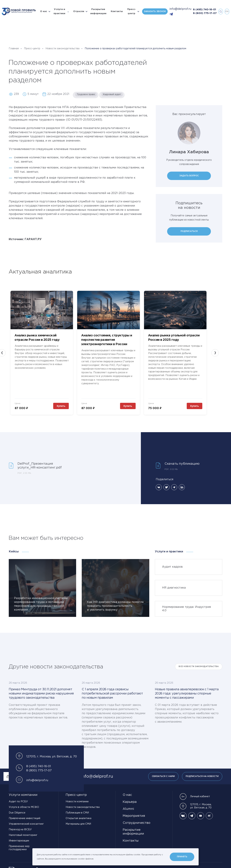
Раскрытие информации (98, 11)
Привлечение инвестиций (24, 815)
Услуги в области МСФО (24, 804)
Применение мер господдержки (19, 844)
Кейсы (14, 548)
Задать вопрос (189, 176)
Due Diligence (17, 809)
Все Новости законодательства (199, 663)
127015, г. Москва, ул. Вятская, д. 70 (196, 802)
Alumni (128, 805)
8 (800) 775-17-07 (205, 13)
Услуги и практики (59, 11)
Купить (65, 402)
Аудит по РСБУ (18, 798)
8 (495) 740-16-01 (204, 10)
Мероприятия (134, 812)
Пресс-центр (132, 11)
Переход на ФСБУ (20, 826)
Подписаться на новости (202, 773)
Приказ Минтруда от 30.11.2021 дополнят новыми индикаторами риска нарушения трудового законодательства (41, 690)
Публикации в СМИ (77, 809)
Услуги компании (23, 791)
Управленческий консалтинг (26, 820)
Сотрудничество (136, 819)
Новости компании (77, 798)
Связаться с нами (163, 773)
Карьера (130, 798)
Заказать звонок (155, 11)
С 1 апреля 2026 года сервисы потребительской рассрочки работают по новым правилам (112, 690)
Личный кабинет (195, 793)
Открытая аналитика (78, 815)
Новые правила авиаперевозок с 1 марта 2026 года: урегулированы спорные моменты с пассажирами (187, 690)
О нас (44, 11)
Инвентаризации (19, 837)
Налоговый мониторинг (23, 831)
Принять (182, 857)
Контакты (117, 11)
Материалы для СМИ (78, 820)
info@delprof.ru (180, 9)
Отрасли (79, 11)
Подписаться (189, 231)
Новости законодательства (62, 49)
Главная (14, 49)
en (227, 11)
